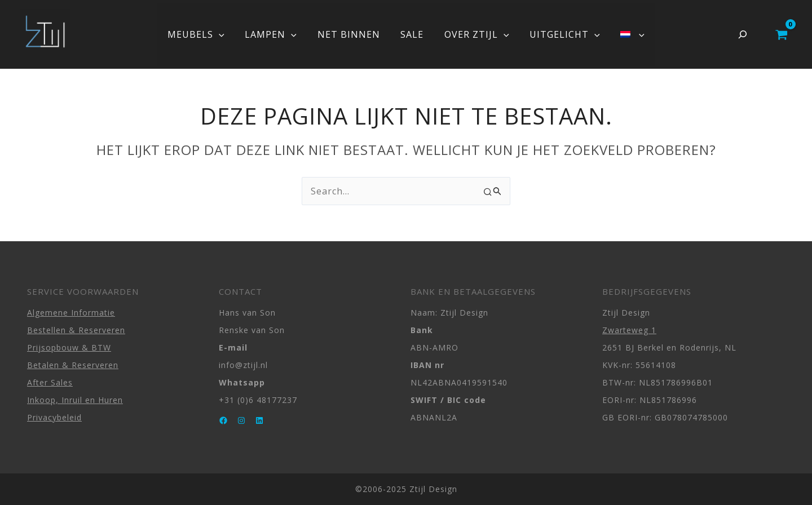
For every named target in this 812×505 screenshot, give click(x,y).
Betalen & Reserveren (73, 365)
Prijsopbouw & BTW (69, 347)
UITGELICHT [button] (560, 34)
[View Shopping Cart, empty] (781, 34)
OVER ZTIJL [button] (474, 34)
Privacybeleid (54, 417)
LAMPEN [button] (276, 34)
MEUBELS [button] (204, 34)
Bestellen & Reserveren (76, 330)
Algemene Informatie (71, 313)
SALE (412, 34)
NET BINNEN (351, 34)
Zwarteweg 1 (629, 330)
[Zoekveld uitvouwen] (743, 34)
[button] (227, 34)
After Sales (50, 382)
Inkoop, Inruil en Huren (75, 400)
